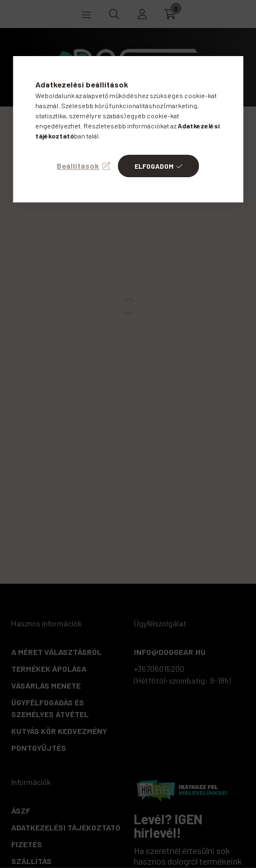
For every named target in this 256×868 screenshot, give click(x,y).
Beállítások (78, 166)
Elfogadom (154, 166)
